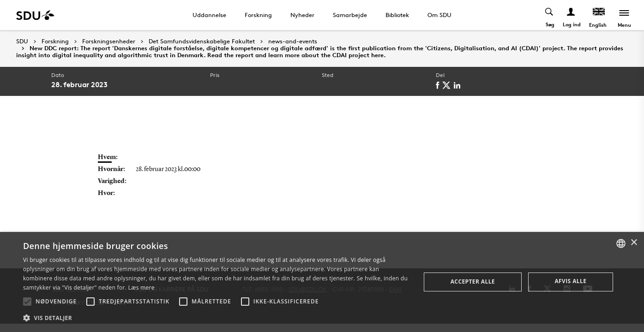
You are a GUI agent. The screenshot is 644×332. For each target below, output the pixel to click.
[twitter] (448, 85)
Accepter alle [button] (473, 282)
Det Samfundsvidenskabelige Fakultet (202, 41)
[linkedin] (459, 85)
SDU (22, 41)
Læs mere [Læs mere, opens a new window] (141, 288)
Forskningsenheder (109, 41)
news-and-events (293, 41)
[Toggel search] (550, 15)
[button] (27, 302)
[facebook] (439, 85)
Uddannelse (209, 15)
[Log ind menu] (571, 15)
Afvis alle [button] (570, 281)
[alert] (322, 282)
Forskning (258, 15)
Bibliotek (397, 15)
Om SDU (439, 15)
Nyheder (302, 15)
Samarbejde (350, 15)
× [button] (634, 243)
